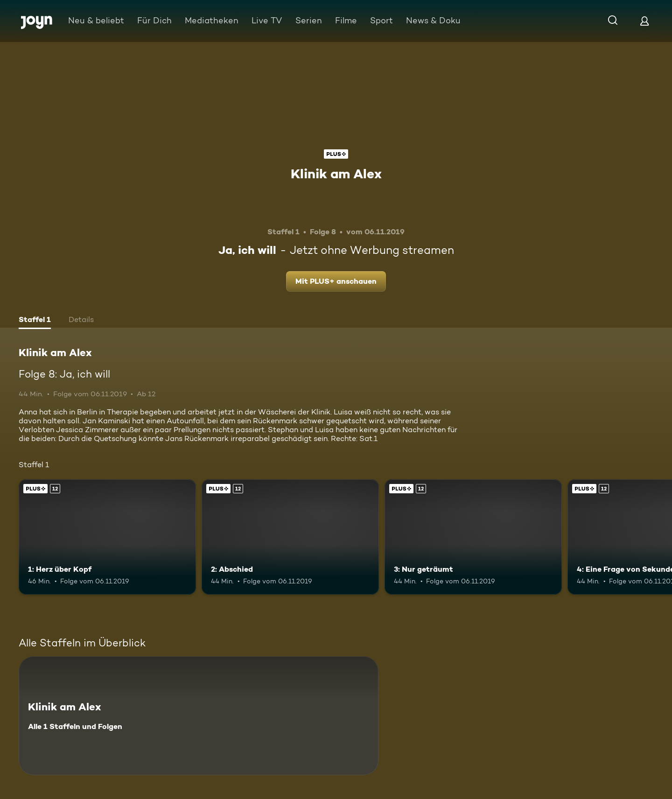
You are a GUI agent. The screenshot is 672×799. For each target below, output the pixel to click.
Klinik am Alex (336, 174)
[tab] (35, 321)
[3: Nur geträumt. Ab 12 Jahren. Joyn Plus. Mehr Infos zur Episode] (473, 537)
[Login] (644, 21)
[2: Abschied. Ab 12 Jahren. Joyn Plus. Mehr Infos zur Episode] (290, 537)
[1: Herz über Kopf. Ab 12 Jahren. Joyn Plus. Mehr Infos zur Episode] (107, 537)
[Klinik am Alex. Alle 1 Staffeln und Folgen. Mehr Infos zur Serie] (199, 716)
